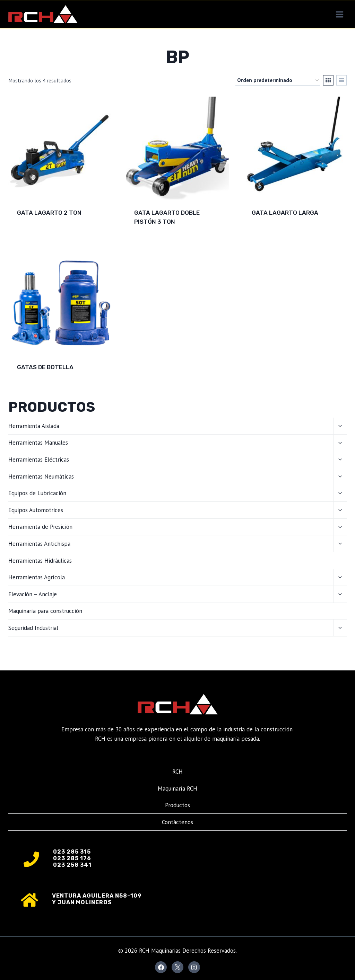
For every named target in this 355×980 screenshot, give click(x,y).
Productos (177, 805)
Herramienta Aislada (34, 426)
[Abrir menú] (339, 14)
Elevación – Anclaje (33, 594)
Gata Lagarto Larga (285, 213)
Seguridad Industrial (33, 628)
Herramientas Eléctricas (39, 460)
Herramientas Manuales (38, 443)
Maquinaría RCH (177, 789)
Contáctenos (177, 822)
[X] (177, 967)
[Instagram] (194, 967)
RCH (177, 772)
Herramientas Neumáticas (41, 476)
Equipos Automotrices (36, 510)
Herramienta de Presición (40, 527)
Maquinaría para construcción (45, 611)
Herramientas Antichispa (39, 544)
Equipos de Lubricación (37, 493)
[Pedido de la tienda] (278, 80)
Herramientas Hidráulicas (40, 561)
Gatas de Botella (45, 367)
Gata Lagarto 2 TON (49, 213)
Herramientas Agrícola (37, 577)
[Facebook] (161, 967)
